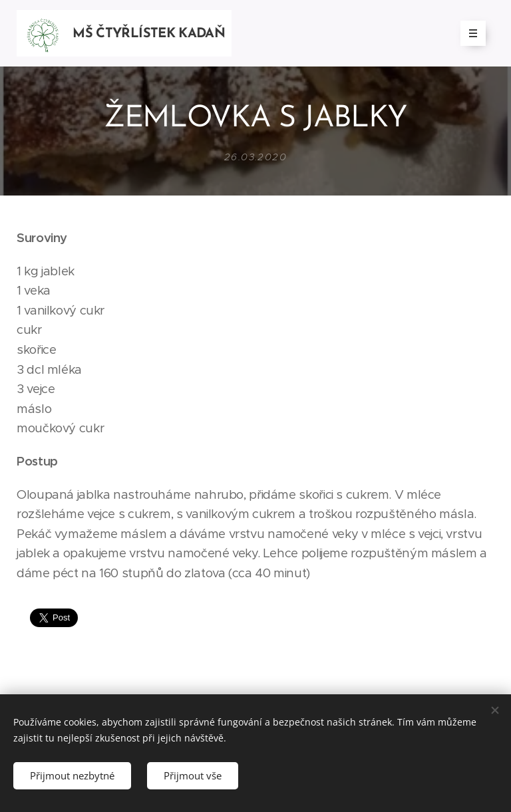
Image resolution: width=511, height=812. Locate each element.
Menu (469, 33)
